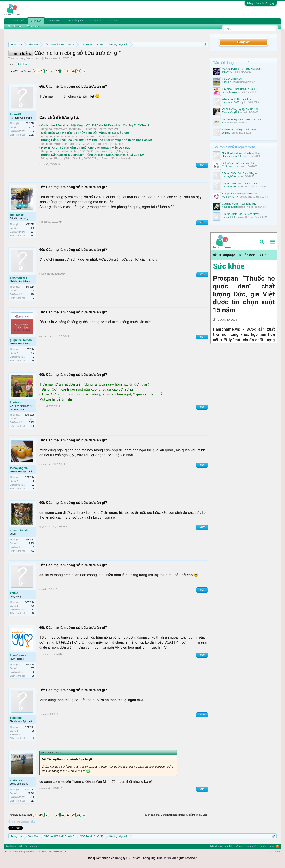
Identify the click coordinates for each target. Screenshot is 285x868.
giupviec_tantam (21, 340)
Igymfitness (18, 655)
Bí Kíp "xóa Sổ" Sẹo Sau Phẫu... (240, 163)
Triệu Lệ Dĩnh (229, 82)
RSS (277, 846)
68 (33, 731)
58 (33, 481)
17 (57, 71)
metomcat (55, 58)
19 (68, 71)
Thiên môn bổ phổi (66, 151)
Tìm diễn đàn (15, 26)
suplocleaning (229, 92)
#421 (202, 165)
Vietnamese (32, 846)
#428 (202, 590)
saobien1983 (19, 278)
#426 (202, 465)
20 (73, 71)
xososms (16, 718)
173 (33, 236)
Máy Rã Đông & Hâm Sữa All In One (242, 119)
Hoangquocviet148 (232, 156)
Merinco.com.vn (231, 166)
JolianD (226, 133)
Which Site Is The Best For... (237, 99)
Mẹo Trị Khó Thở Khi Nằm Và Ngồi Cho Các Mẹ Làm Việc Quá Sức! (86, 148)
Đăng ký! (243, 42)
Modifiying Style (15, 846)
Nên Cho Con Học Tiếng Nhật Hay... (242, 153)
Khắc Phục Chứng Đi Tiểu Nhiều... (241, 130)
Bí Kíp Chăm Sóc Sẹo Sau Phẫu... (240, 194)
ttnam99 (15, 114)
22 (84, 71)
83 (33, 298)
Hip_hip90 (17, 215)
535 (33, 291)
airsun (225, 122)
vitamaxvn (61, 129)
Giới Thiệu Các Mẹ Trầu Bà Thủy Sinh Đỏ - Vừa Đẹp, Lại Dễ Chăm (85, 133)
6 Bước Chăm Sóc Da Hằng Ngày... (241, 183)
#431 (202, 789)
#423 (202, 274)
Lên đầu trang (266, 846)
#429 (202, 655)
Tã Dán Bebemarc (232, 79)
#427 (202, 527)
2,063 (32, 135)
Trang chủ (19, 21)
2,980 (32, 543)
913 (33, 801)
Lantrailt (16, 402)
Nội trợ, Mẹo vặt (35, 58)
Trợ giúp (238, 846)
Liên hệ (113, 21)
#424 (202, 337)
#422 (202, 223)
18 (63, 71)
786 (33, 606)
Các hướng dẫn (75, 21)
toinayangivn (19, 468)
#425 (202, 407)
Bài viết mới (33, 26)
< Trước (39, 71)
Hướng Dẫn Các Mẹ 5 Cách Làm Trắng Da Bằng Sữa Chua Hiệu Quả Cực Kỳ (92, 155)
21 (79, 71)
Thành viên (54, 21)
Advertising (96, 21)
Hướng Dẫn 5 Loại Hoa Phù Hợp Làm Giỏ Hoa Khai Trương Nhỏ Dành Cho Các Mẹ (97, 140)
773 (33, 551)
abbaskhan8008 (231, 102)
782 (33, 353)
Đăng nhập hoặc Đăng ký (261, 3)
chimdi (15, 593)
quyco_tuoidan (20, 530)
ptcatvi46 (227, 72)
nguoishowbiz (229, 207)
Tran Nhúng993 (230, 112)
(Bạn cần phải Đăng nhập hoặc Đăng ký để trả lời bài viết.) (177, 815)
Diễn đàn (36, 21)
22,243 (31, 793)
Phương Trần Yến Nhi (68, 158)
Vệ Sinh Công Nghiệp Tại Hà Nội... (241, 109)
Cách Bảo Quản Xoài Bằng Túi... (240, 204)
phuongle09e (229, 176)
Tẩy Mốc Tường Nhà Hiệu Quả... (240, 89)
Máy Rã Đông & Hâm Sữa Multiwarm (242, 69)
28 (33, 361)
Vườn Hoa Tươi (64, 144)
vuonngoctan (62, 137)
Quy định (275, 851)
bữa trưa (22, 64)
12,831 (31, 127)
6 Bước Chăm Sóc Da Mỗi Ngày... (240, 173)
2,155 (32, 228)
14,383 (31, 419)
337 (33, 668)
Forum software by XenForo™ (36, 851)
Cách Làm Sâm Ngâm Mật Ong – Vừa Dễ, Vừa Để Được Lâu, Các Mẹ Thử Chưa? (95, 125)
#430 (202, 715)
